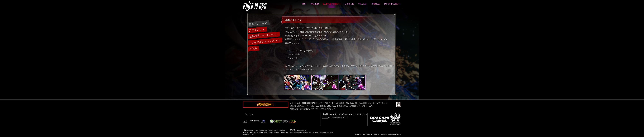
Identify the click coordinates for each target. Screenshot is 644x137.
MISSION (349, 4)
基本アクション (258, 24)
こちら (325, 117)
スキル (253, 48)
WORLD (315, 4)
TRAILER (363, 4)
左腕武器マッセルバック (263, 35)
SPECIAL (376, 4)
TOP (304, 4)
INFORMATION (392, 4)
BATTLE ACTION (332, 4)
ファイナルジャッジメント (264, 41)
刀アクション (257, 30)
